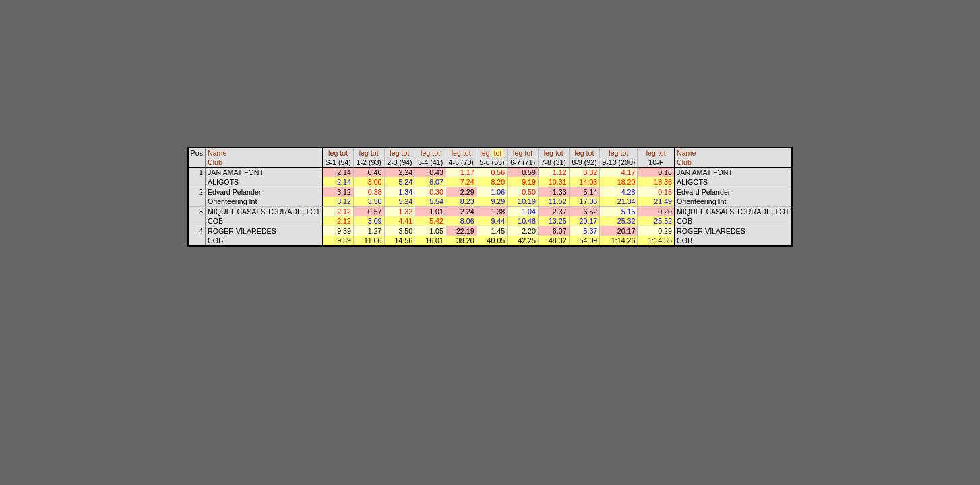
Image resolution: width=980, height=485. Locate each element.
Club (215, 162)
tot (344, 153)
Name (217, 153)
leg (333, 153)
